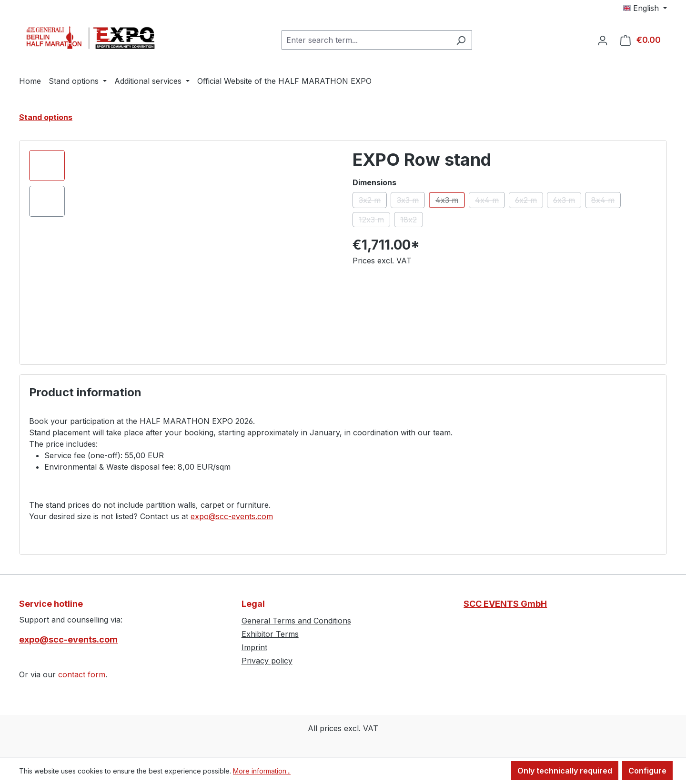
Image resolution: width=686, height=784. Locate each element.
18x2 (412, 221)
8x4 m (606, 202)
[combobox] (366, 40)
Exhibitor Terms (270, 634)
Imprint (254, 647)
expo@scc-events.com (232, 516)
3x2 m (373, 202)
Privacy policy (267, 661)
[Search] (461, 40)
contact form (82, 674)
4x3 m (450, 202)
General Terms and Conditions (296, 621)
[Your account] (603, 40)
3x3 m (411, 202)
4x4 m (490, 202)
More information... (262, 771)
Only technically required (565, 771)
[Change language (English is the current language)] (645, 8)
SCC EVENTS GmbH (505, 604)
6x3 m (567, 202)
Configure (647, 771)
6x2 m (529, 202)
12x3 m (374, 221)
